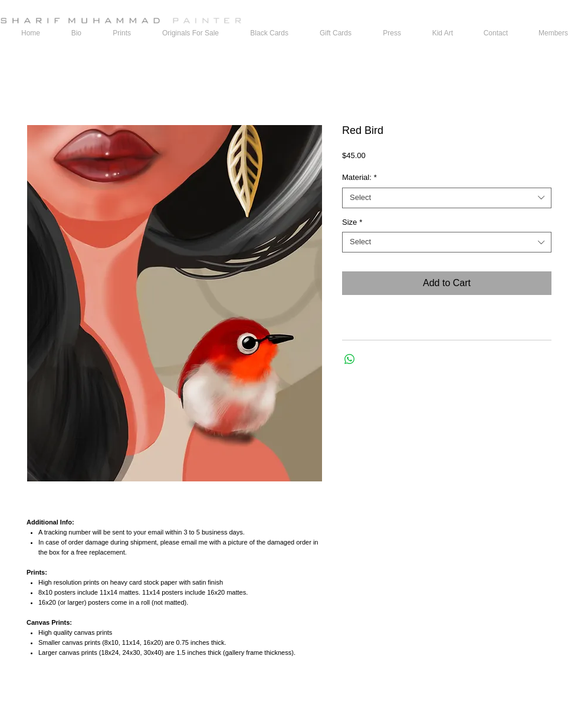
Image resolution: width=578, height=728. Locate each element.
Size (352, 222)
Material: (359, 177)
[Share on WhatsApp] (350, 359)
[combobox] (447, 198)
